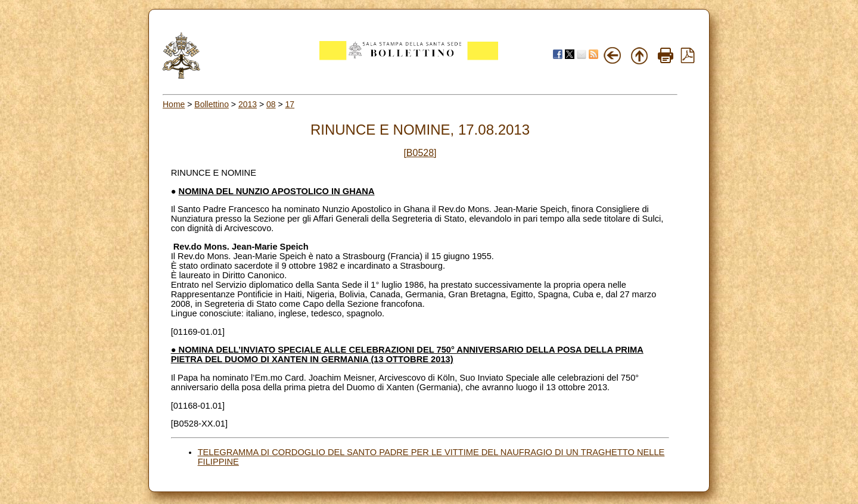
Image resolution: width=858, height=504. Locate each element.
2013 (248, 104)
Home (174, 104)
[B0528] (420, 153)
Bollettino (212, 104)
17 (290, 104)
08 (271, 104)
